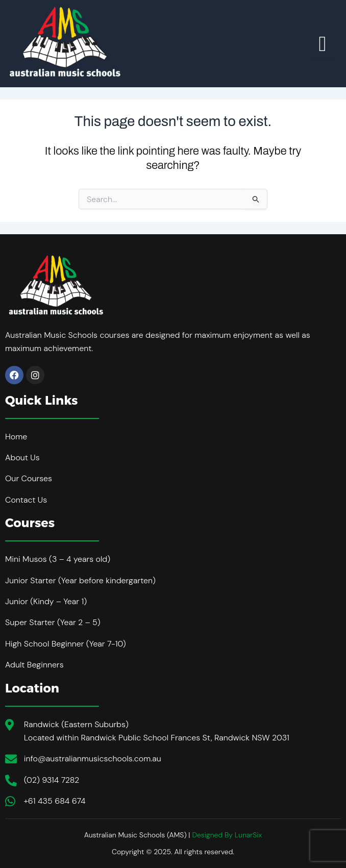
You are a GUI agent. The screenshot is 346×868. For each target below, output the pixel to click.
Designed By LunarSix (227, 835)
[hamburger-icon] (322, 44)
